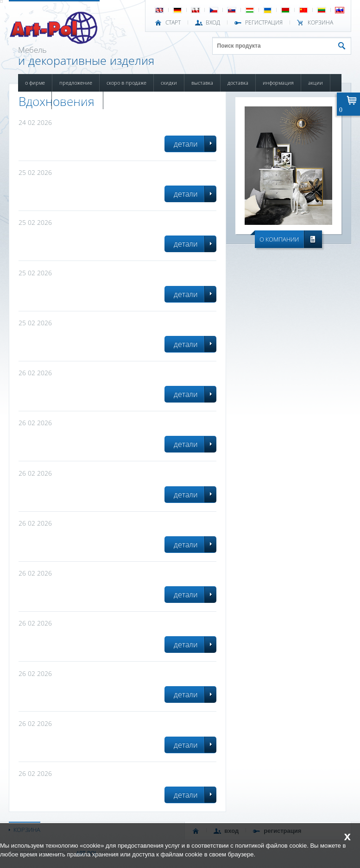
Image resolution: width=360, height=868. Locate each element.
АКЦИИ (316, 83)
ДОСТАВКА (238, 83)
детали (186, 144)
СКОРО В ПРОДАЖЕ (126, 83)
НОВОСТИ (35, 100)
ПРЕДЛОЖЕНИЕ (76, 83)
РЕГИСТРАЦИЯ (264, 23)
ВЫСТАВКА (202, 83)
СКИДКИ (169, 83)
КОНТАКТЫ (121, 100)
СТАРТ (173, 23)
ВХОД (213, 23)
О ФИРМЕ (35, 83)
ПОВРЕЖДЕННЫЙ (77, 100)
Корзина (320, 23)
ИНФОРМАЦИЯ (278, 83)
